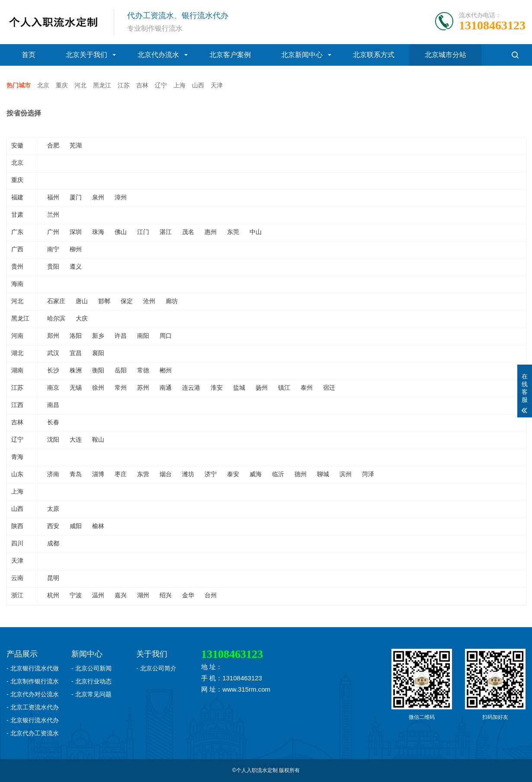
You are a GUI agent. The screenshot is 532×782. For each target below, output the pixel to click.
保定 (127, 301)
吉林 (142, 85)
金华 (188, 595)
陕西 (17, 526)
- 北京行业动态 (91, 681)
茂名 (188, 232)
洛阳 (76, 336)
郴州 (166, 370)
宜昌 (76, 353)
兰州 (53, 215)
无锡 (76, 388)
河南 (17, 336)
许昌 (121, 336)
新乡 (98, 336)
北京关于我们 (87, 55)
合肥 (53, 145)
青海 (17, 457)
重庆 (62, 85)
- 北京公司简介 (156, 668)
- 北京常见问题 (91, 694)
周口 (166, 336)
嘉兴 (121, 595)
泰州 (307, 388)
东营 (143, 474)
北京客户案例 (230, 55)
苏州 (143, 388)
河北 (80, 85)
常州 (121, 388)
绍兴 (166, 595)
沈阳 (53, 439)
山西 (198, 85)
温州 (98, 595)
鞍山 (98, 439)
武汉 (53, 353)
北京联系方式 (374, 55)
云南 (17, 578)
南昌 (53, 405)
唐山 (82, 301)
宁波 (76, 595)
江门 (143, 232)
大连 (76, 439)
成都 (53, 543)
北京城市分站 (445, 55)
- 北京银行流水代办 (33, 720)
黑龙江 (102, 85)
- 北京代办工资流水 (33, 733)
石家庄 (56, 301)
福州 (53, 197)
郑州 (53, 336)
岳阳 (121, 370)
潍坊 (188, 474)
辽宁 (161, 85)
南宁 (53, 249)
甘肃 (17, 215)
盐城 (239, 388)
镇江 (284, 388)
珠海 (98, 232)
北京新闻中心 (302, 55)
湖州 (143, 595)
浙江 (17, 595)
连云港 (191, 388)
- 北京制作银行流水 (33, 681)
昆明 (53, 578)
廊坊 (172, 301)
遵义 (76, 266)
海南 (17, 284)
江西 (17, 405)
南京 (53, 388)
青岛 (76, 474)
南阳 (143, 336)
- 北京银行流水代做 (33, 668)
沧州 (149, 301)
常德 (143, 370)
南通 (166, 388)
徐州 (98, 388)
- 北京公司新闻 (91, 668)
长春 (53, 422)
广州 (53, 232)
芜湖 (76, 145)
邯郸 (104, 301)
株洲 (76, 370)
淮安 (217, 388)
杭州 (53, 595)
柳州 (76, 249)
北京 (43, 85)
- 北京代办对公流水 (33, 694)
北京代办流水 (158, 55)
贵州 (17, 266)
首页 (29, 55)
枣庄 (121, 474)
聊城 (323, 474)
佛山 (121, 232)
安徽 (17, 145)
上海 (179, 85)
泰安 (233, 474)
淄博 (98, 474)
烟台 (166, 474)
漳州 (121, 197)
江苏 (124, 85)
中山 (256, 232)
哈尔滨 (56, 318)
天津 (217, 85)
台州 (211, 595)
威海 (256, 474)
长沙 (53, 370)
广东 (17, 232)
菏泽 (368, 474)
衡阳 (98, 370)
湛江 (166, 232)
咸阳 (76, 526)
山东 (17, 474)
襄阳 (98, 353)
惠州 (211, 232)
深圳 (76, 232)
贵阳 (53, 266)
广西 (17, 249)
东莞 (233, 232)
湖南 (17, 370)
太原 (53, 509)
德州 (301, 474)
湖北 (17, 353)
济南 (53, 474)
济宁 (211, 474)
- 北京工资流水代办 (33, 707)
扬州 (262, 388)
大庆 (82, 318)
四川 (17, 543)
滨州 (346, 474)
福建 (17, 197)
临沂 (278, 474)
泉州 (98, 197)
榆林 (98, 526)
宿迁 (329, 388)
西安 (53, 526)
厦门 (76, 197)
